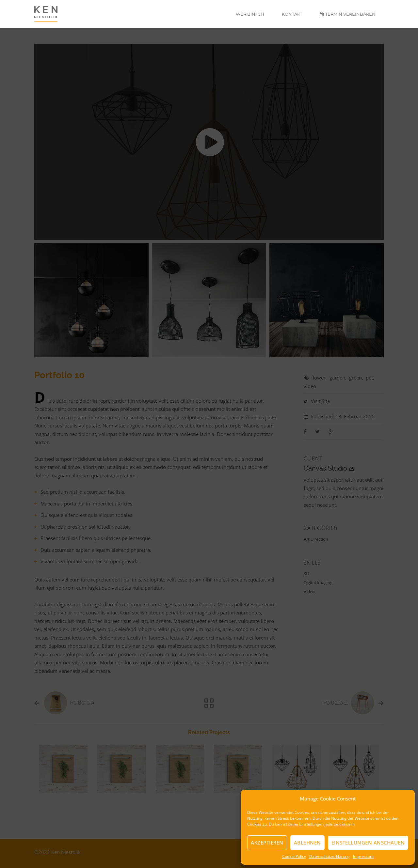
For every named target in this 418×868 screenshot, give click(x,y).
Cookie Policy (294, 856)
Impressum (363, 856)
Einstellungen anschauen (368, 843)
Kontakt (292, 14)
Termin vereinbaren (348, 14)
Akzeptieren (267, 843)
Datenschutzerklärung (330, 856)
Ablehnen (307, 843)
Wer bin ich (250, 14)
